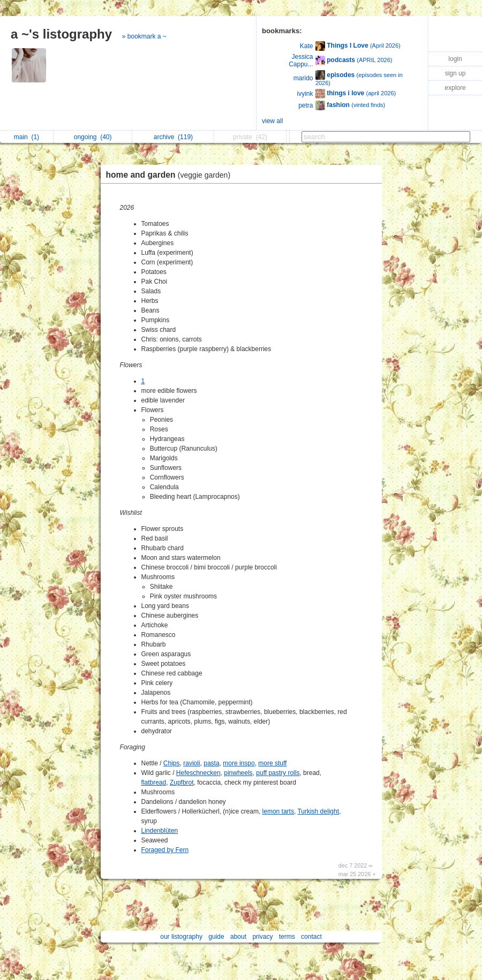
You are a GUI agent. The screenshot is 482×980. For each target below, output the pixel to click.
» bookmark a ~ (144, 36)
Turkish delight (318, 811)
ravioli (191, 763)
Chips (172, 763)
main (27, 137)
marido (303, 78)
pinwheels (238, 773)
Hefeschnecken (198, 773)
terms (287, 937)
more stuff (272, 763)
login (455, 59)
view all (272, 121)
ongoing (93, 137)
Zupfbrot (182, 783)
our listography (181, 937)
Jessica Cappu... (301, 60)
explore (455, 88)
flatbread (154, 783)
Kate (307, 46)
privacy (262, 937)
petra (306, 105)
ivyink (305, 94)
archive (173, 137)
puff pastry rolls (278, 773)
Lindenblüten (160, 831)
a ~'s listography (61, 34)
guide (216, 937)
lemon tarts (278, 811)
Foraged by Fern (165, 850)
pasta (211, 763)
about (238, 937)
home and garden (171, 175)
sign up (455, 73)
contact (311, 937)
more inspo (239, 763)
